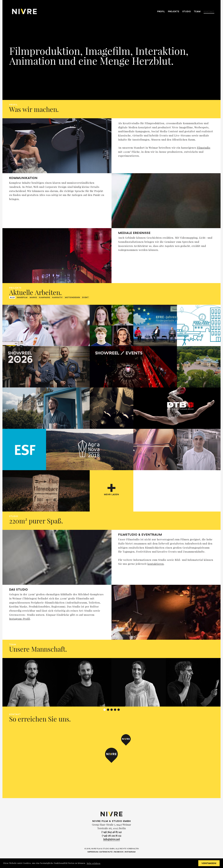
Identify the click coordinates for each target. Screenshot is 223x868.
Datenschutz (106, 852)
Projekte (174, 9)
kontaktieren (156, 564)
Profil (161, 9)
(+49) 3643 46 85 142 (112, 832)
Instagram (130, 852)
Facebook (119, 852)
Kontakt (209, 9)
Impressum (93, 852)
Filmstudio (204, 148)
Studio (187, 9)
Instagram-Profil (20, 619)
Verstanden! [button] (209, 863)
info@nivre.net (112, 839)
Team (197, 9)
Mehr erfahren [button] (94, 863)
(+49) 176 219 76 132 (112, 836)
